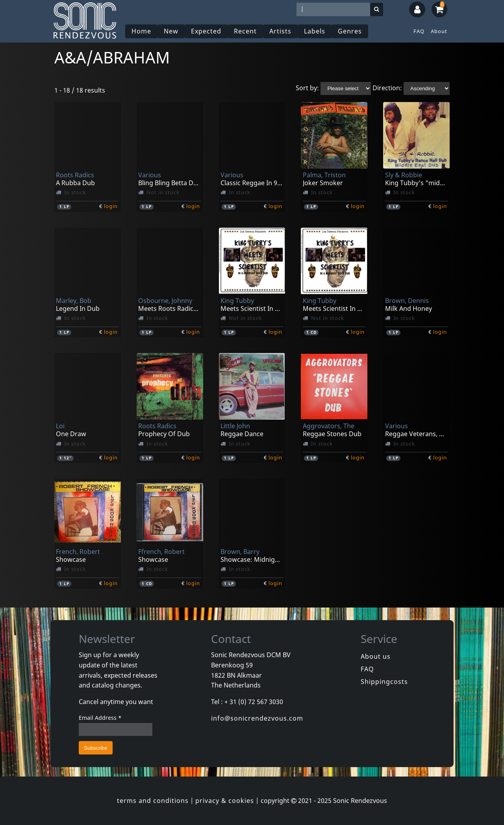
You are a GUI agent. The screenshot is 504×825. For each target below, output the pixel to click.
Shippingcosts (384, 682)
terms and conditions (153, 801)
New (171, 31)
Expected (206, 31)
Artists (280, 31)
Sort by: (307, 88)
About (439, 31)
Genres (350, 31)
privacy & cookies (225, 801)
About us (376, 656)
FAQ (419, 31)
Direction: (387, 88)
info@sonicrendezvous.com (257, 718)
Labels (315, 31)
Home (141, 31)
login (111, 206)
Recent (245, 31)
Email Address (100, 718)
